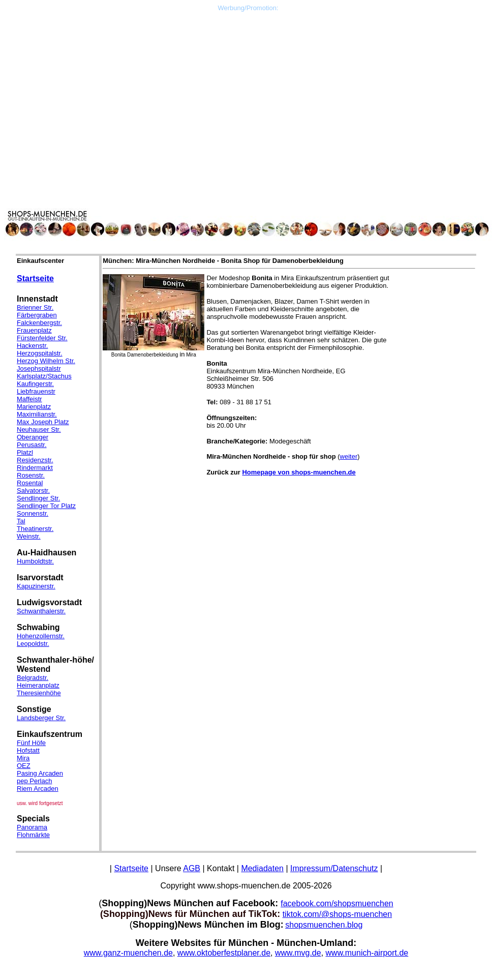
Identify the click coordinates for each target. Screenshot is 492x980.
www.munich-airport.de (367, 953)
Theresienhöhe (39, 693)
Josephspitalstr (39, 368)
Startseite (35, 278)
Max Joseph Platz (43, 422)
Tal (21, 521)
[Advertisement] (248, 83)
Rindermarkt (35, 468)
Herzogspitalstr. (40, 353)
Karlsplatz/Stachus (44, 376)
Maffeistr (29, 399)
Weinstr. (29, 536)
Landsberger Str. (41, 718)
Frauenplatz (34, 330)
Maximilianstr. (37, 414)
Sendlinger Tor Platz (46, 506)
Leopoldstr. (33, 644)
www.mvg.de (298, 953)
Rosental (30, 483)
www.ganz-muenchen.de (128, 953)
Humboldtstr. (35, 561)
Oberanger (33, 437)
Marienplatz (34, 407)
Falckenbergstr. (39, 323)
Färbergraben (37, 315)
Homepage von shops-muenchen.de (299, 472)
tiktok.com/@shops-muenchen (337, 914)
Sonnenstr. (33, 513)
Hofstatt (28, 750)
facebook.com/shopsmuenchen (337, 903)
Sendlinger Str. (38, 498)
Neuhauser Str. (39, 429)
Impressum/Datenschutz (334, 868)
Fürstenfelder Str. (42, 338)
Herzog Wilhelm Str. (46, 361)
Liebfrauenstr (36, 391)
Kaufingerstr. (35, 384)
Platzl (25, 452)
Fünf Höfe (31, 743)
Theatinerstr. (35, 529)
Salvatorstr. (33, 491)
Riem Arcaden (38, 789)
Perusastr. (32, 445)
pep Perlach (34, 781)
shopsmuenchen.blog (324, 925)
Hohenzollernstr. (41, 636)
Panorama (32, 827)
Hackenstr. (32, 346)
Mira (23, 758)
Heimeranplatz (38, 685)
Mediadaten (262, 868)
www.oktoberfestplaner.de (224, 953)
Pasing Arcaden (40, 773)
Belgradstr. (33, 678)
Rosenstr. (31, 475)
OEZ (24, 766)
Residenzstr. (35, 460)
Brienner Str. (35, 307)
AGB (192, 868)
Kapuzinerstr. (36, 586)
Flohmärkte (33, 835)
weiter (349, 456)
